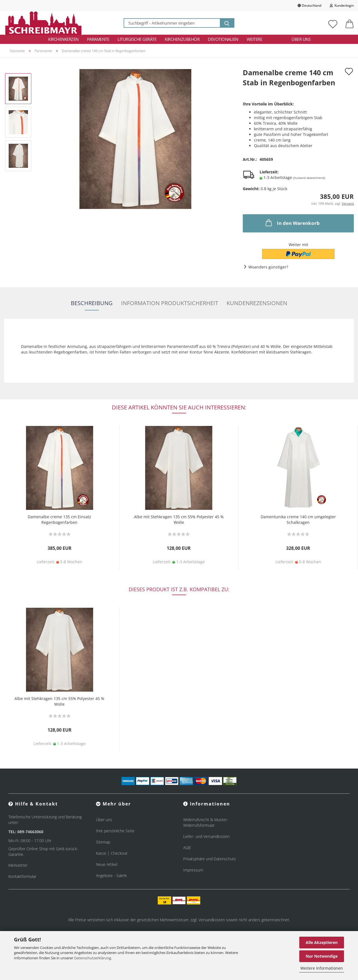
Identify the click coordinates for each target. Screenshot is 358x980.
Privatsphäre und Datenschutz (209, 859)
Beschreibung (92, 303)
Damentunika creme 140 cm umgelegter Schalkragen (298, 520)
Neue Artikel (107, 864)
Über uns (301, 39)
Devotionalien (223, 39)
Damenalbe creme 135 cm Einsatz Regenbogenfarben (59, 520)
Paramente (98, 39)
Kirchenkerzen (63, 39)
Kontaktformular (22, 876)
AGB (187, 848)
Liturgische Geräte (137, 39)
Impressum (193, 870)
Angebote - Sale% (111, 876)
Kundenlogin (342, 5)
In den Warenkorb (292, 223)
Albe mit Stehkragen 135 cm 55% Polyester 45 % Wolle (179, 520)
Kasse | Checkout (112, 853)
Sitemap (103, 842)
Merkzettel (18, 865)
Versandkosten (212, 920)
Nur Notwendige (322, 956)
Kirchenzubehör (182, 39)
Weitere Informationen (322, 968)
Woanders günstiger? (268, 267)
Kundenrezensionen (257, 303)
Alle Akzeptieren (322, 942)
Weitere (255, 39)
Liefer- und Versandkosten (206, 836)
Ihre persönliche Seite (115, 831)
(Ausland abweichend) (309, 178)
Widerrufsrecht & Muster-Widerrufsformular (206, 822)
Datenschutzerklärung (93, 958)
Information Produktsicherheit (170, 303)
